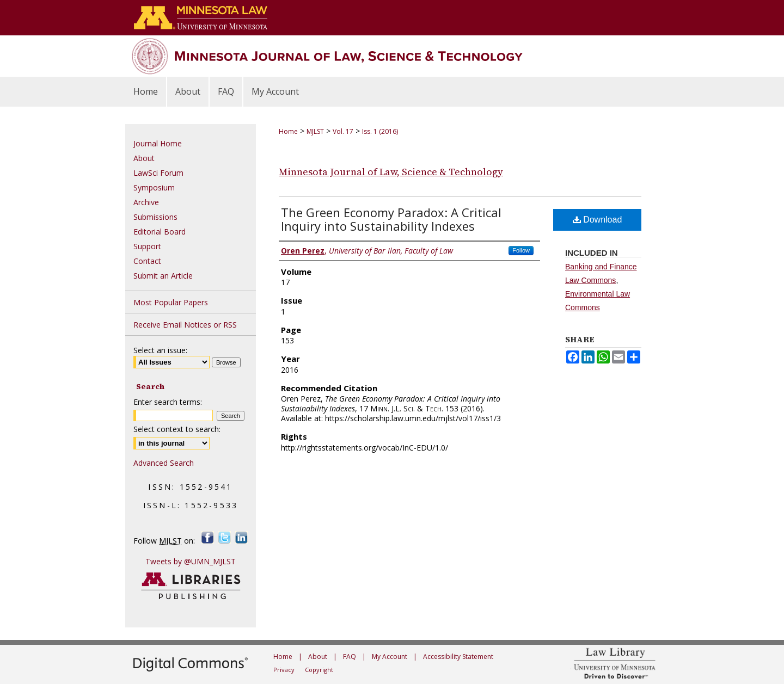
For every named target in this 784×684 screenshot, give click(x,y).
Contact (147, 261)
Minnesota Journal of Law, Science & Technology (391, 172)
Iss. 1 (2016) (380, 131)
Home (288, 131)
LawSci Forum (158, 173)
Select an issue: (160, 350)
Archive (146, 202)
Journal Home (158, 143)
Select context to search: (177, 429)
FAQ (350, 657)
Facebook (208, 537)
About (144, 158)
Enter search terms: (168, 402)
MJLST (315, 131)
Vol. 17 (343, 131)
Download (598, 220)
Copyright (319, 670)
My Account (390, 657)
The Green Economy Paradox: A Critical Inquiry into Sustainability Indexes (391, 219)
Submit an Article (163, 276)
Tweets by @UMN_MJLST (191, 561)
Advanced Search (164, 463)
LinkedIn (241, 537)
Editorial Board (160, 232)
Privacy (284, 670)
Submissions (155, 217)
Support (147, 246)
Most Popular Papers (171, 302)
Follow (521, 250)
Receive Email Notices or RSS (185, 325)
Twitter (225, 537)
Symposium (154, 187)
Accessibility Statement (458, 657)
